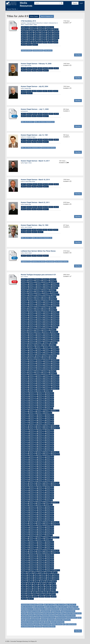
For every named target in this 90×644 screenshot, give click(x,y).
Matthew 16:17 (42, 529)
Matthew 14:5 (56, 483)
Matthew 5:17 (32, 314)
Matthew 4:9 (46, 299)
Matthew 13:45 (42, 474)
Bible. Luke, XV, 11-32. (50, 607)
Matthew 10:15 (50, 393)
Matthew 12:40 (33, 446)
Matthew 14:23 (25, 494)
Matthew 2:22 (32, 288)
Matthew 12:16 (33, 432)
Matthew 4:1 (24, 297)
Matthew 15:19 (50, 509)
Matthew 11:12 (33, 415)
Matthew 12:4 (48, 426)
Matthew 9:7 (31, 373)
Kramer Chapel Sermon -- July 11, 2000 (35, 109)
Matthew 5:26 (25, 319)
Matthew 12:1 (25, 426)
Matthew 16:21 (42, 531)
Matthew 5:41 (25, 325)
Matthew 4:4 (46, 297)
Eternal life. (76, 609)
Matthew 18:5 (56, 551)
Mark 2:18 (57, 570)
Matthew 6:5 (39, 330)
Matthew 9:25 (56, 380)
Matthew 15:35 (50, 518)
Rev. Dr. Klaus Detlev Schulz (29, 182)
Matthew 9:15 (56, 376)
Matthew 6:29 (32, 341)
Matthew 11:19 (25, 419)
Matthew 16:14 (50, 527)
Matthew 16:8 (40, 524)
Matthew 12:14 (50, 430)
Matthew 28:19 (33, 29)
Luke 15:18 (37, 36)
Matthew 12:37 (42, 443)
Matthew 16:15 (25, 529)
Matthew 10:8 (25, 391)
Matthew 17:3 (25, 537)
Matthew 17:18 (42, 544)
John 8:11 (35, 45)
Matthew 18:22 (50, 559)
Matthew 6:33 (25, 343)
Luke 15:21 (56, 36)
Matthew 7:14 (25, 349)
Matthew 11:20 (33, 419)
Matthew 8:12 (40, 360)
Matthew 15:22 (42, 511)
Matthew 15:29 (33, 516)
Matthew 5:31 (25, 321)
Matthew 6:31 (48, 341)
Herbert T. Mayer (33, 25)
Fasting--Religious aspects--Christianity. (31, 611)
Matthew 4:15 (56, 301)
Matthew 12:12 (33, 430)
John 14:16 (24, 599)
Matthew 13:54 (50, 478)
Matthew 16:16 (33, 529)
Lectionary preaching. (38, 51)
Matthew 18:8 (40, 553)
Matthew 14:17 (42, 489)
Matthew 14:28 (33, 496)
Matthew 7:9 (24, 347)
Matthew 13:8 (40, 454)
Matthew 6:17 (56, 334)
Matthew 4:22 (32, 306)
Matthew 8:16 (32, 362)
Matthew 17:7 (56, 537)
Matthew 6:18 (25, 336)
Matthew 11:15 (25, 417)
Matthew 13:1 (25, 452)
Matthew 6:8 (24, 332)
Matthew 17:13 (33, 542)
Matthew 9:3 (39, 371)
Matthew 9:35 (56, 384)
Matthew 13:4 (48, 452)
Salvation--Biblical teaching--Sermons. (30, 624)
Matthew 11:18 (50, 417)
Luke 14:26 (49, 29)
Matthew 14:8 (40, 485)
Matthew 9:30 (56, 382)
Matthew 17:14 (42, 542)
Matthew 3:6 (46, 290)
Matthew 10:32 (25, 404)
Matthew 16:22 (50, 531)
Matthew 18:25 (42, 562)
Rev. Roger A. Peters (27, 163)
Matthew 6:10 (39, 332)
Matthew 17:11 (49, 540)
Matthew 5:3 (39, 308)
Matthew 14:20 (33, 492)
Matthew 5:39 (48, 323)
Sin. (64, 624)
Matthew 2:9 (46, 281)
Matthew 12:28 (33, 439)
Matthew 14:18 (50, 489)
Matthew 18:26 (50, 562)
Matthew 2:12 (32, 284)
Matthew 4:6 (24, 299)
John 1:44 (53, 583)
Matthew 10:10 (40, 391)
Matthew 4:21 (25, 306)
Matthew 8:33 (48, 369)
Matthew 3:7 (53, 290)
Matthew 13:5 (56, 452)
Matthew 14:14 (50, 487)
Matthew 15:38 (42, 520)
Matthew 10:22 (42, 397)
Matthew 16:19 (25, 531)
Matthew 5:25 (56, 316)
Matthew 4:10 (53, 299)
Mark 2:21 (36, 572)
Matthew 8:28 (48, 367)
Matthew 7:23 (56, 351)
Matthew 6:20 (40, 336)
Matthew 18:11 (25, 555)
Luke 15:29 (30, 40)
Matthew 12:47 (25, 450)
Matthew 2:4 (46, 279)
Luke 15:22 (24, 38)
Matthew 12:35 (25, 443)
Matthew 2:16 (25, 286)
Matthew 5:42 (32, 325)
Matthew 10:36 (25, 406)
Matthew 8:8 (46, 358)
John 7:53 (24, 68)
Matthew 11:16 (33, 417)
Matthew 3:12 (54, 292)
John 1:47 (36, 586)
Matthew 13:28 (33, 465)
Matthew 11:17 (42, 417)
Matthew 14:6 (25, 485)
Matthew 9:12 (32, 376)
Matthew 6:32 (56, 341)
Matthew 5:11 (25, 312)
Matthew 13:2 (32, 452)
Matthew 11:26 (50, 422)
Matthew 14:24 (33, 494)
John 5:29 (48, 590)
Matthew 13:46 (50, 474)
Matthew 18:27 (25, 564)
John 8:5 (40, 42)
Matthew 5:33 (40, 321)
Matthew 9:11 (25, 376)
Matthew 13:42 (50, 472)
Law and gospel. (50, 262)
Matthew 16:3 (40, 522)
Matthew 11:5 (48, 411)
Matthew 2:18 (40, 286)
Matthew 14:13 (42, 487)
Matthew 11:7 (25, 413)
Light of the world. (26, 618)
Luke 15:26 (50, 38)
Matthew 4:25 (56, 306)
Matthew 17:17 (33, 544)
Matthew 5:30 (56, 319)
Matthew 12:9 (48, 428)
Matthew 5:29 (48, 319)
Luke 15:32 (50, 40)
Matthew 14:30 (50, 496)
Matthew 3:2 (55, 288)
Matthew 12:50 (50, 450)
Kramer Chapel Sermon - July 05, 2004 (34, 86)
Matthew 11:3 (32, 411)
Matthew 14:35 (25, 500)
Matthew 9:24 (48, 380)
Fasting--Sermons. (45, 611)
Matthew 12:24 (33, 437)
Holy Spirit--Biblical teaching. (35, 613)
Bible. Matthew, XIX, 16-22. (66, 609)
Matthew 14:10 (56, 485)
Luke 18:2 (42, 581)
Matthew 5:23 (40, 316)
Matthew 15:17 (33, 509)
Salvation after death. (39, 622)
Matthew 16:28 (33, 535)
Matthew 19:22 (50, 570)
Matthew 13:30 (50, 465)
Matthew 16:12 (33, 527)
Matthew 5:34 (48, 321)
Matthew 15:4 (32, 502)
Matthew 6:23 (25, 338)
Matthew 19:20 (33, 570)
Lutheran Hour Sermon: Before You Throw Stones (38, 251)
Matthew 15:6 (48, 502)
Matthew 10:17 (33, 395)
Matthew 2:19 (48, 286)
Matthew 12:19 (25, 435)
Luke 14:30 (37, 32)
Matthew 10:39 (50, 406)
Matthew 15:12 (25, 507)
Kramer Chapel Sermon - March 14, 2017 (35, 161)
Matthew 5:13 (40, 312)
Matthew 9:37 (32, 387)
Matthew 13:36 (33, 470)
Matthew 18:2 (32, 551)
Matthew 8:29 (56, 367)
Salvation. (47, 622)
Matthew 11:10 (48, 413)
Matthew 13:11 (25, 457)
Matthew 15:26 (42, 513)
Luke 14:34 (24, 34)
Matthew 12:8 (40, 428)
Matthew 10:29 (33, 402)
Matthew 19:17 (42, 568)
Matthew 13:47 (25, 476)
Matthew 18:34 (50, 566)
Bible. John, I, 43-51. (49, 605)
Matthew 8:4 (53, 356)
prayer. (79, 618)
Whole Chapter (34, 16)
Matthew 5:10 (53, 310)
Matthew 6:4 (31, 330)
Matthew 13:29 (42, 465)
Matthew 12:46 (50, 448)
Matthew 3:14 (32, 295)
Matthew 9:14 (48, 376)
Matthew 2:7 (31, 281)
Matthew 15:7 (56, 502)
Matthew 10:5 (40, 389)
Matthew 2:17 (32, 286)
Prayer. (23, 620)
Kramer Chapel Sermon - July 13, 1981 (34, 135)
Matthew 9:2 (31, 371)
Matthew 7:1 (40, 343)
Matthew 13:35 (25, 470)
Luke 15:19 (43, 36)
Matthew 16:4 (48, 522)
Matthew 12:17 (42, 432)
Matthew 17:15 (50, 542)
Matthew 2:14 (48, 284)
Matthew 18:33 (42, 566)
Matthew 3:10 (39, 292)
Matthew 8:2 (39, 356)
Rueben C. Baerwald (27, 23)
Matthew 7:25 (32, 354)
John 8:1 (56, 40)
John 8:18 (42, 597)
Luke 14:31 (43, 32)
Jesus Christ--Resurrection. (28, 616)
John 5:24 (24, 590)
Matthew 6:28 (25, 341)
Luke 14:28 (24, 32)
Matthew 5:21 (25, 316)
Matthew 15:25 (33, 513)
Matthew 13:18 (50, 459)
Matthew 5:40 (56, 323)
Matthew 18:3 (40, 551)
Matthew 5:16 (25, 314)
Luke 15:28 (24, 40)
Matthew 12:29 (42, 439)
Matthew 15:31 (50, 516)
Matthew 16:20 (33, 531)
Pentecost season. (36, 618)
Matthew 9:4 (46, 371)
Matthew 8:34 (56, 369)
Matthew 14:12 (33, 487)
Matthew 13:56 (33, 481)
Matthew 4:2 (31, 297)
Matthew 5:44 (48, 325)
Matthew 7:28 (56, 354)
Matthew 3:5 (39, 290)
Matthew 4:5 (53, 297)
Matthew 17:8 (25, 540)
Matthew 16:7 (32, 524)
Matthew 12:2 (32, 426)
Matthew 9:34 (48, 384)
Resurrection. (51, 620)
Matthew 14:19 (25, 492)
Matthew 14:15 (25, 489)
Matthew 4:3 (39, 297)
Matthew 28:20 (42, 29)
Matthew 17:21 (33, 546)
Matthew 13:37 (42, 470)
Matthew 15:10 (40, 505)
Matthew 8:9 (53, 358)
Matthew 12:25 (42, 437)
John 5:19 (30, 588)
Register (75, 3)
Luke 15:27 (56, 38)
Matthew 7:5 (31, 345)
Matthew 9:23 (40, 380)
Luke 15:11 (30, 34)
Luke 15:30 (37, 40)
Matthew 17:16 (25, 544)
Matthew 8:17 (40, 362)
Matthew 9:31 (25, 384)
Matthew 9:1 (24, 371)
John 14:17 (31, 599)
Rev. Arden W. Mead (27, 253)
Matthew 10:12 (25, 393)
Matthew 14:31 (25, 498)
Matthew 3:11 (47, 292)
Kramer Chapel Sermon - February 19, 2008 (36, 64)
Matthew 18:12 (33, 555)
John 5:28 (42, 590)
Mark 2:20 (30, 572)
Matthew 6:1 (48, 327)
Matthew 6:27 (56, 338)
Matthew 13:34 (50, 467)
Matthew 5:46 (25, 327)
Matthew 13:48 (33, 476)
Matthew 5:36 (25, 323)
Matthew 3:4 (31, 290)
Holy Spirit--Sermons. (47, 613)
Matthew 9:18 (40, 378)
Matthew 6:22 (56, 336)
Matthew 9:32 (32, 384)
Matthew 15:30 (42, 516)
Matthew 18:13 (42, 555)
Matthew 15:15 (50, 507)
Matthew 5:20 (56, 314)
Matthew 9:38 (40, 387)
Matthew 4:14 (48, 301)
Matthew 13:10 (56, 454)
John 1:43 (47, 583)
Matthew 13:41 (42, 472)
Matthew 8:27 (40, 367)
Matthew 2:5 (53, 279)
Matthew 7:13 (55, 347)
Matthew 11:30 (50, 424)
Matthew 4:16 (25, 303)
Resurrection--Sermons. (27, 622)
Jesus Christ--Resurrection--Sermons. (66, 616)
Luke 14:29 (30, 32)
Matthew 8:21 (32, 365)
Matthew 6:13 (25, 334)
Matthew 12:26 (50, 437)
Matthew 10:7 (56, 389)
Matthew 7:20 (32, 351)
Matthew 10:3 (25, 389)
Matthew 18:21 (42, 559)
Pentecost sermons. (61, 618)
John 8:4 (34, 42)
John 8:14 (53, 594)
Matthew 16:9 (48, 524)
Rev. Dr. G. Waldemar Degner (29, 137)
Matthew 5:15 (56, 312)
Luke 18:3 (48, 581)
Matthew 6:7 (53, 330)
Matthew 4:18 (40, 303)
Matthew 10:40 (25, 408)
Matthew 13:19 (25, 461)
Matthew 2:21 (25, 288)
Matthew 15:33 (33, 518)
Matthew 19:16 (33, 568)
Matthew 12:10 (56, 428)
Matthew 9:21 (25, 380)
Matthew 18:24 (33, 562)
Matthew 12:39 (25, 446)
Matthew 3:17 (56, 295)
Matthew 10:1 (48, 387)
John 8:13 (47, 594)
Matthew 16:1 (25, 522)
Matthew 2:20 (56, 286)
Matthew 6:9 (31, 332)
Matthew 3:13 (25, 295)
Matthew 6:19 (32, 336)
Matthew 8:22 (40, 365)
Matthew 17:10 (40, 540)
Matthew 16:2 (32, 522)
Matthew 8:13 (48, 360)
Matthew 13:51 (25, 478)
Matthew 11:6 (56, 411)
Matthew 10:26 (42, 400)
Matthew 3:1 (48, 288)
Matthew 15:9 (32, 505)
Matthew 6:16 (48, 334)
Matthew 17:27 (50, 548)
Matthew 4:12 (32, 301)
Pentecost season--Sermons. (48, 148)
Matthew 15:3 (25, 502)
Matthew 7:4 (24, 345)
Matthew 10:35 (50, 404)
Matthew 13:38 (50, 470)
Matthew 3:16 (48, 295)
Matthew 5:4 (46, 308)
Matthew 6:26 (48, 338)
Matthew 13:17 (42, 459)
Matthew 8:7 (39, 358)
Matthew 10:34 (42, 404)
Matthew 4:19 (48, 303)
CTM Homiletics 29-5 (28, 21)
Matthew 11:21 (42, 419)
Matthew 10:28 (25, 402)
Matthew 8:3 (46, 356)
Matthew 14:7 (32, 485)
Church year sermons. (27, 51)
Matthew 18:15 (25, 557)
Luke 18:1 (37, 581)
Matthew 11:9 (40, 413)
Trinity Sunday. (39, 626)
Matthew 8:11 (32, 360)
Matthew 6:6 (46, 330)
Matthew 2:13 (40, 284)
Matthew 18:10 (56, 553)
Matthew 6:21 (48, 336)
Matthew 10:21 (33, 397)
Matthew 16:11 (25, 527)
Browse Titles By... (13, 9)
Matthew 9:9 (46, 373)
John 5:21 (42, 588)
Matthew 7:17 (48, 349)
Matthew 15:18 (42, 509)
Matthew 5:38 (40, 323)
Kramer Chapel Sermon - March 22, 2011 (35, 202)
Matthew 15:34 (42, 518)
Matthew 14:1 (25, 483)
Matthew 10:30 (42, 402)
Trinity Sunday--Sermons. (49, 626)
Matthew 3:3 (24, 290)
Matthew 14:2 (32, 483)
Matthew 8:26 (32, 367)
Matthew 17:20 (25, 546)
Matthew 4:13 (40, 301)
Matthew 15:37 (33, 520)
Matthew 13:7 (32, 454)
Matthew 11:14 (50, 415)
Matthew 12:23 (25, 437)
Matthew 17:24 (25, 548)
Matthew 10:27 (50, 400)
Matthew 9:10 (53, 373)
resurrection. (44, 620)
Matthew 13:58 (50, 481)
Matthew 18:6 (25, 553)
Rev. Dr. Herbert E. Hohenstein (47, 23)
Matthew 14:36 (33, 500)
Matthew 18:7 (32, 553)
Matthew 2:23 (40, 288)
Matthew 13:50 (50, 476)
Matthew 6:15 (40, 334)
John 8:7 (50, 42)
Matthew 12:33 (42, 441)
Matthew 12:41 (42, 446)
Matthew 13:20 (33, 461)
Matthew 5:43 (40, 325)
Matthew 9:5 (53, 371)
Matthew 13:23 (25, 463)
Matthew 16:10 (56, 524)
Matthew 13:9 (48, 454)
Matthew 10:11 (49, 391)
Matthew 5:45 (56, 325)
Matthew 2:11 (25, 284)
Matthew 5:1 (24, 308)
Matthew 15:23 (50, 511)
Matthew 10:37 (33, 406)
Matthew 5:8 (39, 310)
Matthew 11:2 (25, 411)
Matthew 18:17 (42, 557)
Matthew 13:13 (42, 457)
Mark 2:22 (42, 572)
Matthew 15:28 (25, 516)
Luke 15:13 (43, 34)
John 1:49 (48, 586)
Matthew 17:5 (40, 537)
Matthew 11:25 (42, 422)
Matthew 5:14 (48, 312)
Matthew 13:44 (33, 474)
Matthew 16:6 (25, 524)
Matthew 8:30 (25, 369)
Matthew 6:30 (40, 341)
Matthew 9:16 (25, 378)
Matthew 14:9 (48, 485)
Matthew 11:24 (33, 422)
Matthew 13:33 (42, 467)
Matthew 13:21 (42, 461)
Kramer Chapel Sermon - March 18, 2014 (35, 180)
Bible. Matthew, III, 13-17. (27, 609)
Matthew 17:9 (32, 540)
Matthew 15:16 (25, 509)
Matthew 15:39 (50, 520)
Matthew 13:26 (50, 463)
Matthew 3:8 (24, 292)
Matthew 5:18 (40, 314)
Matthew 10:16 (25, 395)
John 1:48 (42, 586)
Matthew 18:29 (42, 564)
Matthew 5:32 (32, 321)
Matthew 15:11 (49, 505)
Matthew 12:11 (25, 430)
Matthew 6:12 (54, 332)
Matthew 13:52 (33, 478)
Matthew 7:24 (25, 354)
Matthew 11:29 (42, 424)
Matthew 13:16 (33, 459)
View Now (78, 55)
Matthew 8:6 (31, 358)
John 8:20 (54, 597)
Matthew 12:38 (50, 443)
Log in (81, 3)
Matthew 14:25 (42, 494)
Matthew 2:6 (24, 281)
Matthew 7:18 (56, 349)
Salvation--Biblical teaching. (57, 622)
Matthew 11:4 (40, 411)
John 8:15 (24, 597)
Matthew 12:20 (33, 435)
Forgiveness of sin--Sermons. (38, 262)
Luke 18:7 (35, 583)
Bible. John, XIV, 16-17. (39, 607)
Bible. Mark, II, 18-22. (73, 607)
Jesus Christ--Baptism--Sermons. (73, 613)
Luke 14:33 (56, 32)
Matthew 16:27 (50, 27)
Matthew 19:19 (25, 570)
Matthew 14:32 (33, 498)
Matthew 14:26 (50, 494)
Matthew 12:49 (42, 450)
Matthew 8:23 (48, 365)
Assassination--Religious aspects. (29, 605)
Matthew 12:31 (25, 441)
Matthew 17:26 (42, 548)
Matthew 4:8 (39, 299)
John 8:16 (30, 597)
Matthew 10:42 (42, 408)
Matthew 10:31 (50, 402)
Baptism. (41, 605)
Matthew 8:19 (56, 362)
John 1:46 (30, 586)
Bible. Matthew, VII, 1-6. (40, 609)
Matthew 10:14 (42, 393)
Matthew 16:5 (56, 522)
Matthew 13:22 (50, 461)
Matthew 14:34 (50, 498)
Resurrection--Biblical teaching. (63, 620)
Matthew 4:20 (56, 303)
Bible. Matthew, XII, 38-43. (53, 609)
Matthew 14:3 (40, 483)
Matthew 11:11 (25, 415)
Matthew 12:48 (33, 450)
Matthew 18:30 (50, 564)
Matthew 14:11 (25, 487)
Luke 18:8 (41, 583)
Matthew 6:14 (32, 334)
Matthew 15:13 (33, 507)
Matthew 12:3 (40, 426)
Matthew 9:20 (56, 378)
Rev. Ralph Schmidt (27, 66)
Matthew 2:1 (24, 279)
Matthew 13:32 (33, 467)
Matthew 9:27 (32, 382)
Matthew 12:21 (42, 435)
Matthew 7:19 (25, 351)
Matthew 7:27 (48, 354)
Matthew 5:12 (32, 312)
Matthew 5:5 (53, 308)
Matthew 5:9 (46, 310)
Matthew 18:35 (25, 568)
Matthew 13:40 (33, 472)
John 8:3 (29, 42)
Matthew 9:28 (40, 382)
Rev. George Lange (27, 88)
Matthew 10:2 (56, 387)
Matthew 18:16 (33, 557)
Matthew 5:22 (32, 316)
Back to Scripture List (47, 16)
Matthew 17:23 (50, 546)
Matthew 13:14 (50, 457)
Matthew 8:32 (40, 369)
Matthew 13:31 (25, 467)
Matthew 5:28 (40, 319)
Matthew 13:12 (33, 457)
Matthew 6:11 (47, 332)
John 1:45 (24, 586)
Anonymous (25, 111)
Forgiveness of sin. (26, 262)
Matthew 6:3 (24, 330)
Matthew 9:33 (40, 384)
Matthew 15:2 (49, 500)
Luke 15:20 (50, 36)
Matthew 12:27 (25, 439)
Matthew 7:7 (46, 345)
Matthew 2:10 (53, 281)
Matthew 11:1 (50, 408)
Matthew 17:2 (49, 535)
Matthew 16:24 (25, 27)
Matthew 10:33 (33, 404)
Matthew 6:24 (32, 338)
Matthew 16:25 (33, 27)
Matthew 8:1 (32, 356)
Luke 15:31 (43, 40)
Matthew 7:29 (25, 356)
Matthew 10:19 (50, 395)
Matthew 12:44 (33, 448)
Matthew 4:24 (48, 306)
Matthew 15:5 (40, 502)
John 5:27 (36, 590)
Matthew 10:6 (48, 389)
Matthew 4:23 (40, 306)
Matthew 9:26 (25, 382)
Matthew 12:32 (33, 441)
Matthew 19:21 (42, 570)
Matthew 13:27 (25, 465)
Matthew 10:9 (32, 391)
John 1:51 (24, 588)
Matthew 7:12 (47, 347)
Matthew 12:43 (25, 448)
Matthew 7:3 (54, 343)
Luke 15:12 (37, 34)
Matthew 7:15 (32, 349)
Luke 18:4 (54, 581)
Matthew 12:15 (25, 432)
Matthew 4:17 (32, 303)
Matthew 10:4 (32, 389)
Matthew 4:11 (25, 301)
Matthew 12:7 (32, 428)
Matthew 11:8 (32, 413)
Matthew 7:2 (47, 343)
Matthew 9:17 (32, 378)
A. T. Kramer (25, 277)
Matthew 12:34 (50, 441)
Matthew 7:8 (53, 345)
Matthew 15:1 (41, 500)
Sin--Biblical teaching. (71, 624)
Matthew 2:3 (39, 279)
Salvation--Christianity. (46, 624)
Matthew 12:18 (50, 432)
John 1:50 (54, 586)
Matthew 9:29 (48, 382)
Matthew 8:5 (24, 358)
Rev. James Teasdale (27, 227)
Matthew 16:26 (42, 27)
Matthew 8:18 (48, 362)
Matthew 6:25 (40, 338)
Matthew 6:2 (55, 327)
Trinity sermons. (48, 51)
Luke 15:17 (30, 36)
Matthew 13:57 (42, 481)
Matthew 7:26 (40, 354)
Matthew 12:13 (42, 430)
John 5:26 (30, 590)
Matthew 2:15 (56, 284)
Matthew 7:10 (32, 347)
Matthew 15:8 (25, 505)
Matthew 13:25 (42, 463)
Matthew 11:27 (25, 424)
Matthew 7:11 (40, 347)
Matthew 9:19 (48, 378)
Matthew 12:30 (50, 439)
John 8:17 (36, 597)
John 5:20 (36, 588)
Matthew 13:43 (25, 474)
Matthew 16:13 (42, 527)
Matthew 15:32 (25, 518)
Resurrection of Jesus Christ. (33, 620)
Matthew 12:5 (56, 426)
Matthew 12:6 (25, 428)
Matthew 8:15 (25, 362)
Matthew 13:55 (25, 481)
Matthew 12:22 (50, 435)
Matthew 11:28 (33, 424)
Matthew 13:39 (25, 472)
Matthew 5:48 (40, 327)
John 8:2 (23, 42)
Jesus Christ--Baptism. (59, 613)
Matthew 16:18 (50, 529)
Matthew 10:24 (25, 400)
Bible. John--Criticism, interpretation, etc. (45, 122)
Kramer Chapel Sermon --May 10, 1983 (35, 225)
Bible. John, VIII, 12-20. (27, 607)
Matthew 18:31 (25, 566)
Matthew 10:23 (50, 397)
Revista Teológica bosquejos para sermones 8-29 (38, 275)
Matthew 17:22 (42, 546)
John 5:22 (48, 588)
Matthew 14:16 (33, 489)
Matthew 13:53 (42, 478)
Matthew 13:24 (33, 463)
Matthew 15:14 (42, 507)
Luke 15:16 (24, 36)
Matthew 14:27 (25, 496)
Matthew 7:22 (48, 351)
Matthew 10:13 (33, 393)
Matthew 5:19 (48, 314)
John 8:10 (29, 45)
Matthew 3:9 (31, 292)
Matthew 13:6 (25, 454)
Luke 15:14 (50, 34)
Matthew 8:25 (25, 367)
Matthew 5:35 (56, 321)
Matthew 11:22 (50, 419)
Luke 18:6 (29, 583)
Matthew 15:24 (25, 513)
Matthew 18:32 (33, 566)
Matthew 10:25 (33, 400)
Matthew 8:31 (32, 369)
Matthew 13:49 (42, 476)
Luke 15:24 (37, 38)
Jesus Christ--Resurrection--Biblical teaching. (46, 616)
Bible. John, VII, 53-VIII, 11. (28, 122)
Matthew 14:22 (50, 492)
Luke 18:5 (24, 583)
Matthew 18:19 (25, 559)
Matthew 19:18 (50, 568)
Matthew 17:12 (25, 542)
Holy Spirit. (24, 613)
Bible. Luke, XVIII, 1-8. (62, 607)
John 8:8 (56, 42)
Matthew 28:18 (25, 29)
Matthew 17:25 (33, 548)
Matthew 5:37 (32, 323)
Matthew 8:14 (56, 360)
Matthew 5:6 (24, 310)
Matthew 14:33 (42, 498)
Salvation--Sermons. (57, 624)
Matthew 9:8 (39, 373)
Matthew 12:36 (33, 443)
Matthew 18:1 (25, 551)
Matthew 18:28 (33, 564)
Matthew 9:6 (24, 373)
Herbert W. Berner (36, 23)
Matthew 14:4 (48, 483)
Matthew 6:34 (32, 343)
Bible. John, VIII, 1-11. (26, 238)
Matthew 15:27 (50, 513)
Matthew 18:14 (50, 555)
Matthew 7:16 (40, 349)
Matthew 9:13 (40, 376)
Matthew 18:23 (25, 562)
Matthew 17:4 (32, 537)
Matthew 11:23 (25, 422)
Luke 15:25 (43, 38)
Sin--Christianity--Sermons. (28, 626)
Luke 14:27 (55, 29)
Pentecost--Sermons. (72, 618)
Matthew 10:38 (42, 406)
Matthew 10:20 (25, 397)
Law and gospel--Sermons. (62, 262)
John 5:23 (54, 588)
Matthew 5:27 (32, 319)
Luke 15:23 (30, 38)
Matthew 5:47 (32, 327)
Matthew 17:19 (50, 544)
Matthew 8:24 (56, 365)
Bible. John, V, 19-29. (60, 605)
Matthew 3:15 (40, 295)
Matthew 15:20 (25, 511)
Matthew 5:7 (31, 310)
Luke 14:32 (50, 32)
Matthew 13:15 (25, 459)
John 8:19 (48, 597)
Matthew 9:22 (32, 380)
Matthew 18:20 (33, 559)
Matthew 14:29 (42, 496)
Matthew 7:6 (39, 345)
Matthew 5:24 (48, 316)
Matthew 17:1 (41, 535)
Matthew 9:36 (25, 387)
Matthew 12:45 (42, 448)
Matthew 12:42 (50, 446)
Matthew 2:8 (39, 281)
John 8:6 (45, 42)
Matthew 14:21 (42, 492)
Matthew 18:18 (50, 557)
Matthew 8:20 (25, 365)
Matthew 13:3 (40, 452)
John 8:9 (23, 45)
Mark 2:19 (24, 572)
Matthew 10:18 (42, 395)
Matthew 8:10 (25, 360)
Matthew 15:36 (25, 520)
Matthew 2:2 (31, 279)
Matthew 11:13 (42, 415)
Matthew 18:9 (48, 553)
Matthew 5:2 (31, 308)
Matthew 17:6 (48, 537)
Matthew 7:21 (40, 351)
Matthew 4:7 (31, 299)
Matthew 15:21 (33, 511)
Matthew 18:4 (48, 551)
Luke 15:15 (56, 34)
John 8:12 (41, 594)
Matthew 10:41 (33, 408)
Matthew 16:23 (25, 533)
